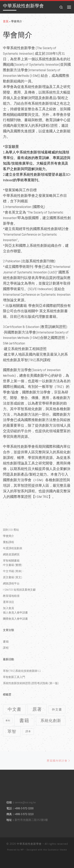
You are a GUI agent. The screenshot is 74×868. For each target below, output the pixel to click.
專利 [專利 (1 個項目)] (8, 721)
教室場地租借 (11, 596)
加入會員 (8, 608)
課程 (6, 648)
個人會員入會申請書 (15, 612)
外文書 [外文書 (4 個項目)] (57, 709)
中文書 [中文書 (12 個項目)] (15, 709)
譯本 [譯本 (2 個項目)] (28, 731)
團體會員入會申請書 (15, 619)
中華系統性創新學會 (29, 844)
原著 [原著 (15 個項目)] (37, 709)
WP (22, 850)
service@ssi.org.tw (25, 802)
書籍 (6, 642)
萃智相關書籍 (11, 561)
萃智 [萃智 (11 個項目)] (12, 731)
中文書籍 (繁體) (13, 565)
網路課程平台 (11, 583)
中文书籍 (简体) (13, 571)
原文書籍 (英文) (13, 577)
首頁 (6, 21)
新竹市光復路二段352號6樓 (31, 820)
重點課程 (8, 542)
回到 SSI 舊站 (11, 530)
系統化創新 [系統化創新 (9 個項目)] (51, 721)
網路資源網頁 (11, 554)
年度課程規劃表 (13, 548)
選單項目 (8, 602)
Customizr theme (57, 850)
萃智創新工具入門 (14, 677)
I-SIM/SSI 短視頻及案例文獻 (19, 590)
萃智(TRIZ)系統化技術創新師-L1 (22, 671)
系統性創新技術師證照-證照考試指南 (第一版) (31, 683)
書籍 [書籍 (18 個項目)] (24, 720)
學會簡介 (8, 536)
